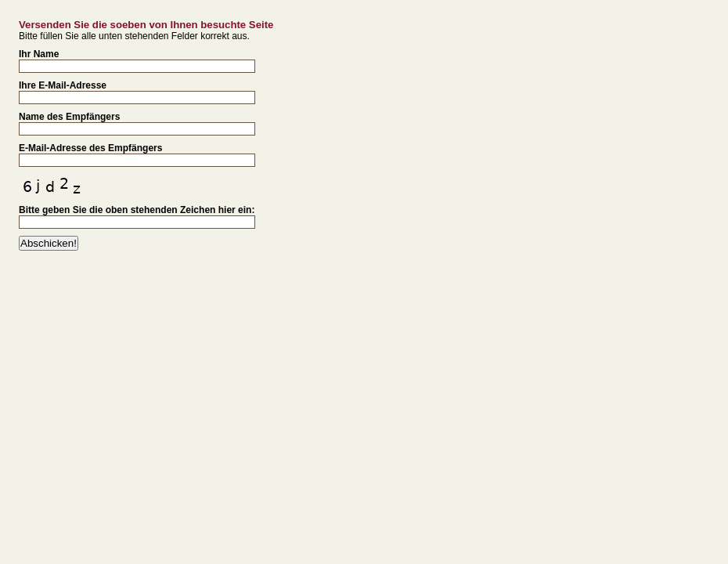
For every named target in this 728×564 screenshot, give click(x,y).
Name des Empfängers (69, 117)
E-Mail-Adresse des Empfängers (90, 148)
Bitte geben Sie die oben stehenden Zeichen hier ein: (137, 210)
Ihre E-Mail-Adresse (63, 85)
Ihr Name (39, 54)
